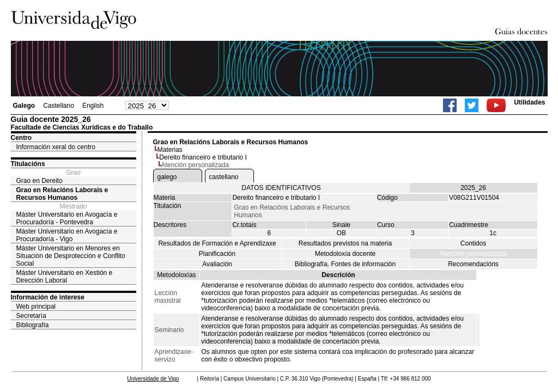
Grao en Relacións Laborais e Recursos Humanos (62, 194)
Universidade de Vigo (153, 379)
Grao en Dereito (40, 181)
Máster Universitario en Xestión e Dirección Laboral (65, 277)
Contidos (473, 243)
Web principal (36, 307)
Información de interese (48, 297)
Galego (24, 106)
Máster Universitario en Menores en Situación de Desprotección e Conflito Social (71, 256)
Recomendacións (473, 264)
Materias (170, 150)
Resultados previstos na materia (345, 243)
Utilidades (529, 102)
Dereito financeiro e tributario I (203, 157)
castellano (224, 177)
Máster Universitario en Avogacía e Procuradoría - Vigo (67, 235)
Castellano (59, 106)
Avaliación (217, 264)
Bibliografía (33, 325)
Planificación (217, 254)
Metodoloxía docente (345, 254)
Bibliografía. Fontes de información (345, 264)
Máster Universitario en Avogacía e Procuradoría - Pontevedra (67, 218)
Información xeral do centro (56, 147)
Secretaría (31, 316)
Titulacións (28, 164)
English (93, 106)
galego (167, 177)
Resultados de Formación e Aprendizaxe (217, 243)
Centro (22, 138)
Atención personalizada (473, 254)
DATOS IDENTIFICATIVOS (281, 188)
